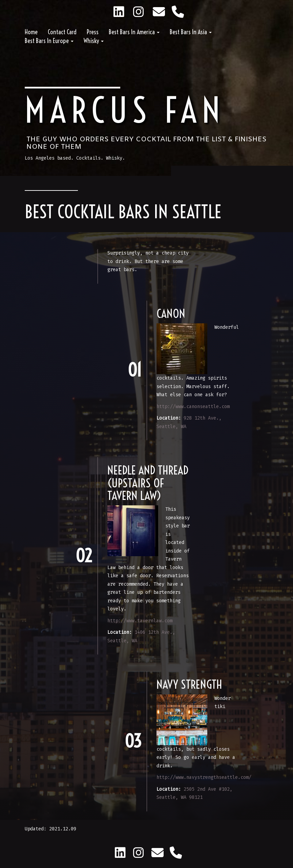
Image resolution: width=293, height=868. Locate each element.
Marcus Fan (125, 110)
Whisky (94, 41)
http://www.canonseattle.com (193, 407)
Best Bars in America (134, 32)
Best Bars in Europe (49, 41)
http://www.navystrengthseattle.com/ (204, 777)
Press (93, 32)
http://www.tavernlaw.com (140, 621)
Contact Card (62, 32)
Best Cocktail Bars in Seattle (123, 212)
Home (31, 32)
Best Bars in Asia (191, 32)
